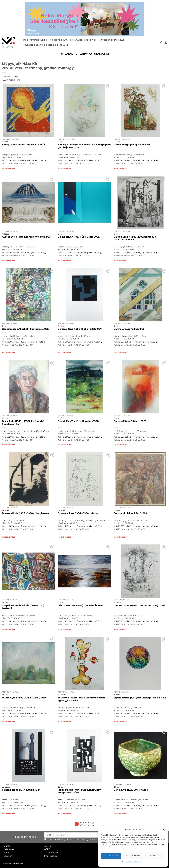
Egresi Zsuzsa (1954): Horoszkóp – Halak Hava (140, 698)
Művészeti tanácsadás (112, 40)
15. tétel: (117, 510)
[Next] (92, 824)
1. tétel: (5, 142)
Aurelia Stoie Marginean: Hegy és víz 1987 (26, 237)
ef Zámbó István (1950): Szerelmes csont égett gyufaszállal (81, 699)
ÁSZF (140, 862)
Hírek (25, 40)
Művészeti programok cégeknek (40, 45)
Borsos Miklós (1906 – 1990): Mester (78, 513)
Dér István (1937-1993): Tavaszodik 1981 (80, 605)
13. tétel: (6, 510)
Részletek (155, 856)
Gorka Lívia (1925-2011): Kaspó (131, 790)
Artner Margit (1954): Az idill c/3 (132, 145)
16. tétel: (6, 602)
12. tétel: (117, 418)
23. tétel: (62, 787)
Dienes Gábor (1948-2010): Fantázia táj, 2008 (139, 605)
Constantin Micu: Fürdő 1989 (130, 513)
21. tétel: (117, 695)
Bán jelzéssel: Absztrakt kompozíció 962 (25, 329)
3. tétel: (117, 142)
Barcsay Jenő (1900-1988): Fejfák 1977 (80, 329)
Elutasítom (133, 856)
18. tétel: (117, 602)
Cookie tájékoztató (130, 862)
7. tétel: (5, 326)
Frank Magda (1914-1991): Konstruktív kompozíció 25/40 (79, 791)
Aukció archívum (59, 40)
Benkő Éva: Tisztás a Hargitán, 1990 (78, 421)
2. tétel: (61, 142)
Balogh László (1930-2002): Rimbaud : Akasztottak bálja (135, 238)
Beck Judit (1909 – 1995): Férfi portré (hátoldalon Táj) (23, 423)
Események (91, 40)
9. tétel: (117, 326)
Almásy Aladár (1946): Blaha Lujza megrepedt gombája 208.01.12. (84, 146)
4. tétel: (5, 234)
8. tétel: (61, 326)
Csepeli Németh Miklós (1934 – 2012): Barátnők (23, 607)
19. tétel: (6, 695)
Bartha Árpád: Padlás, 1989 (129, 329)
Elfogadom (111, 856)
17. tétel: (61, 602)
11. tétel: (61, 418)
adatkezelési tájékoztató (85, 840)
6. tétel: (117, 234)
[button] (164, 830)
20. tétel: (62, 695)
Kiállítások (76, 40)
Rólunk (64, 45)
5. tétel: (61, 234)
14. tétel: (62, 510)
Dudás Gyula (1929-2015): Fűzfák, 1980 (24, 698)
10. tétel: (6, 418)
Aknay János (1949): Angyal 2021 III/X (24, 145)
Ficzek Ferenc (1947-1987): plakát (21, 790)
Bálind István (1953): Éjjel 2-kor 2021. (79, 237)
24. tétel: (118, 787)
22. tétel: (6, 787)
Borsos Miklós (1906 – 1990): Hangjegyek (26, 513)
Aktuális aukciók (39, 40)
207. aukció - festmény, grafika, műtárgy (28, 160)
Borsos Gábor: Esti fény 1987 (130, 421)
